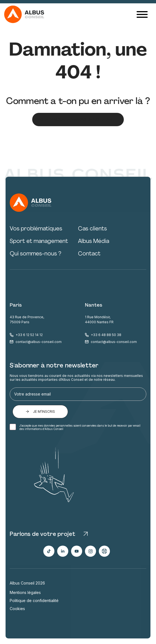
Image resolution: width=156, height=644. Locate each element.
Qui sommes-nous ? (36, 254)
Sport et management (39, 242)
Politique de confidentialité (34, 601)
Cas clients (92, 229)
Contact (89, 254)
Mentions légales (25, 593)
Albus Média (94, 242)
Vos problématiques (36, 229)
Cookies (17, 609)
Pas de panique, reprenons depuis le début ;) (78, 119)
